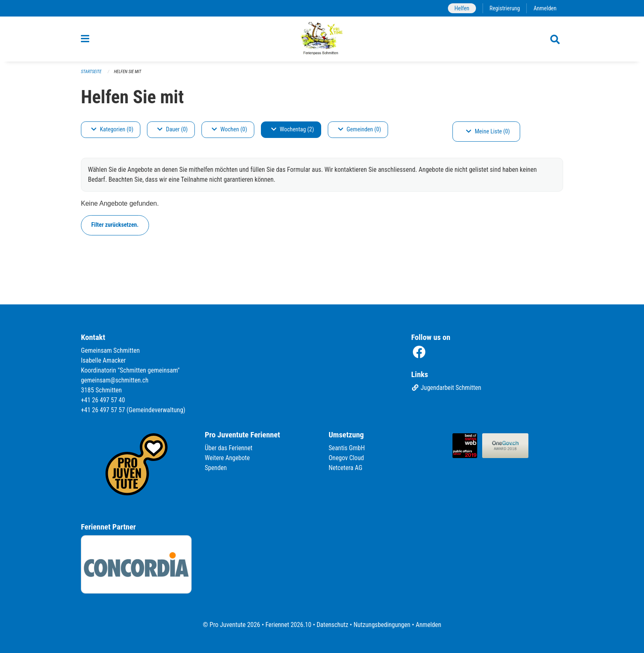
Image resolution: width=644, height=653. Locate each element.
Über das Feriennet (229, 448)
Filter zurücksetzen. (115, 228)
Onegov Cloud (347, 458)
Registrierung (504, 8)
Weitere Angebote (228, 458)
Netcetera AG (346, 468)
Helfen (460, 8)
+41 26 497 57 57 (104, 410)
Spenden (216, 468)
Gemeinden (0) (360, 132)
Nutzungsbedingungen (382, 625)
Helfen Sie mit (129, 75)
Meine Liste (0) (488, 134)
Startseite (92, 75)
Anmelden (545, 8)
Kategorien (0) (112, 132)
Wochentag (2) (293, 132)
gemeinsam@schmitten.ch (116, 380)
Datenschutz (332, 625)
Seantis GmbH (347, 448)
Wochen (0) (230, 132)
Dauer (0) (173, 132)
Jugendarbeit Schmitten (447, 388)
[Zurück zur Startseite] (322, 40)
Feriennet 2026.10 (287, 625)
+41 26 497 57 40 (104, 400)
